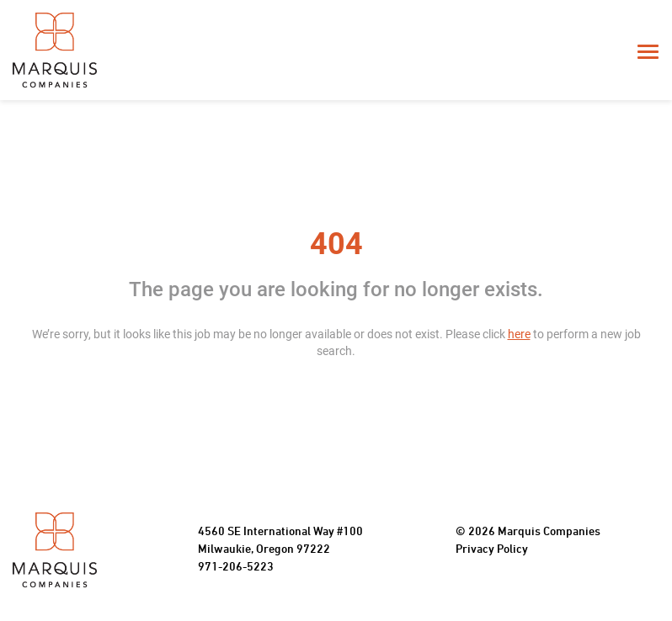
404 (336, 244)
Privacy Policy (492, 550)
